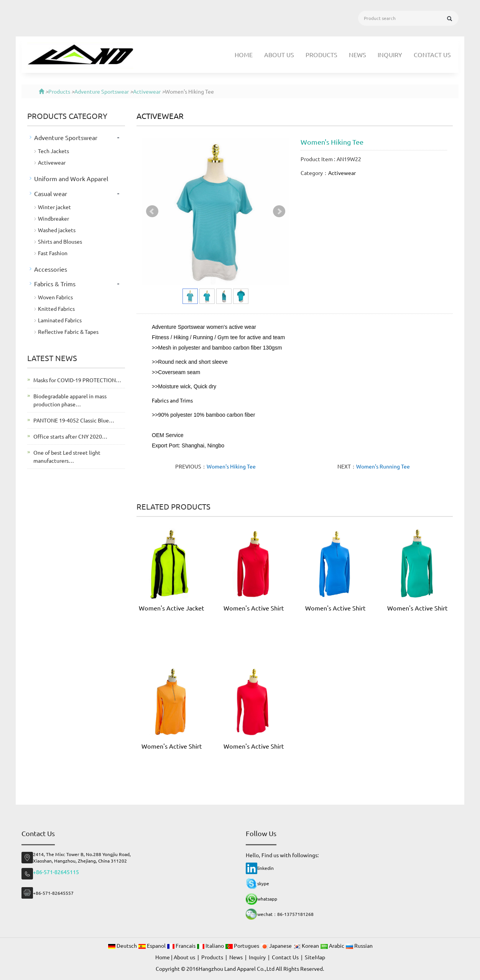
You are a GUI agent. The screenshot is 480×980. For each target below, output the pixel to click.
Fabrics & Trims (55, 284)
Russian (359, 945)
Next (279, 211)
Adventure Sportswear (102, 91)
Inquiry (390, 54)
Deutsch (123, 945)
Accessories (51, 269)
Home (244, 54)
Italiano (211, 945)
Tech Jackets (53, 151)
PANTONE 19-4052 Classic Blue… (74, 420)
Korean (307, 945)
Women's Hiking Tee (231, 466)
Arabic (333, 945)
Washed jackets (57, 230)
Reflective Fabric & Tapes (68, 332)
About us (279, 54)
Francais (182, 945)
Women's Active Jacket (172, 608)
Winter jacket (54, 207)
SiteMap (315, 957)
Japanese (277, 945)
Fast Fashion (53, 253)
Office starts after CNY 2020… (70, 436)
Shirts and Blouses (60, 241)
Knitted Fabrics (56, 309)
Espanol (152, 945)
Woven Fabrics (55, 297)
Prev (152, 211)
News (358, 54)
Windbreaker (53, 218)
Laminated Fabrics (60, 320)
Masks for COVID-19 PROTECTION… (77, 380)
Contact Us (432, 54)
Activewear (147, 91)
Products (321, 54)
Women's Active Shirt (254, 608)
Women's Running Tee (383, 466)
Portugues (243, 945)
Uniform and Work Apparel (71, 178)
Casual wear (51, 193)
